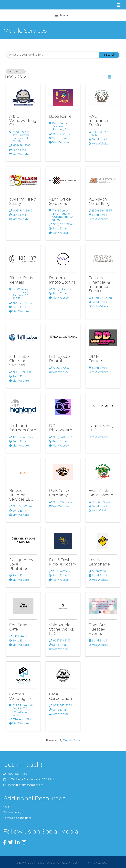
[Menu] (119, 5)
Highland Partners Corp (23, 428)
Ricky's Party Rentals (21, 280)
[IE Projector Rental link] (63, 337)
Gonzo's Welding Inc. (21, 696)
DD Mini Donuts (97, 358)
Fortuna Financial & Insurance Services (99, 284)
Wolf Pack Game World (101, 493)
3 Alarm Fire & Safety (23, 201)
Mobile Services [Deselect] (16, 72)
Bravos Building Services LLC (21, 495)
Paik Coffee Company (60, 493)
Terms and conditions (17, 818)
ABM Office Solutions (60, 201)
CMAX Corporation (60, 696)
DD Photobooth (61, 428)
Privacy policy (12, 813)
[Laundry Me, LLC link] (103, 406)
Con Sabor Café (19, 627)
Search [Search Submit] (109, 55)
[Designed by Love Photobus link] (23, 540)
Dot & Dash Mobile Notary (63, 562)
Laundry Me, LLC (101, 428)
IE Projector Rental (60, 358)
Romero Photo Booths (62, 280)
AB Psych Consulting (99, 201)
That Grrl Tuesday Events (98, 629)
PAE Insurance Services (98, 121)
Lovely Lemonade (99, 562)
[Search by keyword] (53, 55)
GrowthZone (72, 740)
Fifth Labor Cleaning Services (20, 361)
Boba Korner (61, 116)
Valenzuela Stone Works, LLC (62, 629)
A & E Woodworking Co (23, 121)
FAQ (6, 807)
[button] (110, 77)
